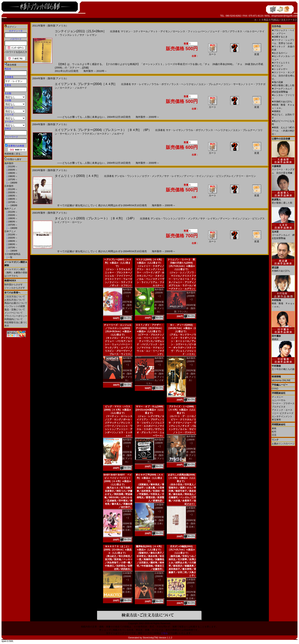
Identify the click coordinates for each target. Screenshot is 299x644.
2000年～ (12, 170)
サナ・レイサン (88, 35)
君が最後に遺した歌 (283, 85)
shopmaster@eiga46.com (284, 16)
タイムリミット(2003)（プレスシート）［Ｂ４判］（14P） (95, 218)
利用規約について (14, 319)
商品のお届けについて (16, 303)
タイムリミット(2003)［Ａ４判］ (77, 176)
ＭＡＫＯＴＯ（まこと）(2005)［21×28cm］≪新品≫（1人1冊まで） (118, 550)
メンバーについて (14, 313)
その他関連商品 (12, 254)
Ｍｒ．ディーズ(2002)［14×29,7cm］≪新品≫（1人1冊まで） (181, 328)
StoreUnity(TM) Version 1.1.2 (157, 638)
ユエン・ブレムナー (210, 84)
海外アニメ (10, 209)
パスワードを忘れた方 (16, 52)
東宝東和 (276, 420)
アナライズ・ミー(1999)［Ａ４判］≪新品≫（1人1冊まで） (181, 410)
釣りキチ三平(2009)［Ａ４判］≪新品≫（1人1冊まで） (150, 478)
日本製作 (9, 186)
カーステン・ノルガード (73, 88)
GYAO (275, 389)
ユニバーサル (279, 400)
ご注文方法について (15, 297)
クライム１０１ (281, 63)
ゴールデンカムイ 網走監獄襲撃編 (283, 234)
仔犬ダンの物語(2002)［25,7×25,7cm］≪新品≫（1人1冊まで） (181, 550)
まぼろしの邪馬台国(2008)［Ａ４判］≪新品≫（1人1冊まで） (181, 478)
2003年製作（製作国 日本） (159, 589)
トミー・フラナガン (83, 134)
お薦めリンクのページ (283, 444)
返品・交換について (15, 310)
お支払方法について (15, 300)
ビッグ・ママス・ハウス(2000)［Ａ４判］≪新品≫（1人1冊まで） (118, 410)
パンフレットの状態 (15, 306)
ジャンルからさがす (15, 288)
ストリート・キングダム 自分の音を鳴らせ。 (283, 76)
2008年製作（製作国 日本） (191, 524)
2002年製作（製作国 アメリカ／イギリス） (155, 377)
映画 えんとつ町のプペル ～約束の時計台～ (283, 131)
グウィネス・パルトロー (243, 31)
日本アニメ (10, 231)
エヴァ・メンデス (152, 176)
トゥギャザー (280, 69)
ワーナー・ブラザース (283, 403)
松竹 (274, 432)
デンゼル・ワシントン (127, 176)
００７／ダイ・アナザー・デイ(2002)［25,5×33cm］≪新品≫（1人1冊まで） (149, 328)
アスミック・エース (282, 410)
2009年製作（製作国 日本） (127, 527)
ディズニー (277, 397)
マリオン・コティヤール (134, 31)
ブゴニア (277, 66)
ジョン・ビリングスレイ (220, 176)
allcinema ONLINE (281, 380)
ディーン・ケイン (194, 176)
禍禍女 (276, 111)
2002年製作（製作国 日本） (191, 595)
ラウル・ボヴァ (160, 84)
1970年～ (12, 180)
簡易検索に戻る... (13, 154)
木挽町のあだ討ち (282, 102)
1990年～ (12, 173)
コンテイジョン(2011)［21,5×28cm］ (80, 31)
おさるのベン (280, 53)
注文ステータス (289, 20)
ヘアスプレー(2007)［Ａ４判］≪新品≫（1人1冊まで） (118, 263)
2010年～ (12, 167)
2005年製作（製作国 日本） (127, 589)
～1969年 (12, 183)
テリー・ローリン (246, 176)
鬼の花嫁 (277, 82)
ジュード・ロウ (219, 31)
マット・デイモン (160, 31)
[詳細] (85, 68)
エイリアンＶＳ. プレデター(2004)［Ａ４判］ (86, 84)
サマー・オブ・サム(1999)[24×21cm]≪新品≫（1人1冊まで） (149, 410)
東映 (274, 428)
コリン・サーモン (233, 84)
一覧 (10, 257)
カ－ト (258, 20)
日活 (274, 435)
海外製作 (9, 163)
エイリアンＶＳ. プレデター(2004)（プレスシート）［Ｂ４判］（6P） (103, 130)
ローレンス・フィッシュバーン (190, 31)
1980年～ (12, 176)
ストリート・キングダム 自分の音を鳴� (283, 168)
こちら (164, 633)
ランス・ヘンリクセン (184, 84)
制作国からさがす (14, 285)
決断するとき (280, 37)
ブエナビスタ (279, 407)
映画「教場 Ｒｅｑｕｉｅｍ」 (283, 302)
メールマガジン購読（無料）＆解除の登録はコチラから (16, 273)
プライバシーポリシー (16, 316)
